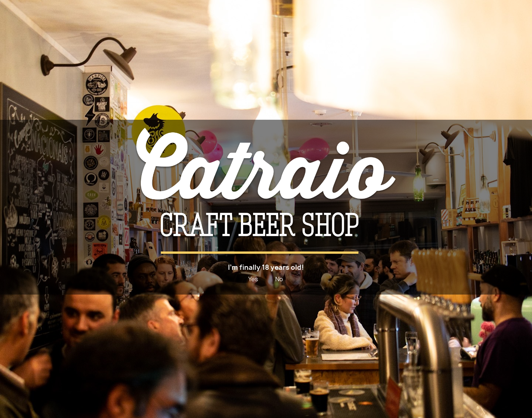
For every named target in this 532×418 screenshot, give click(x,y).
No (279, 279)
